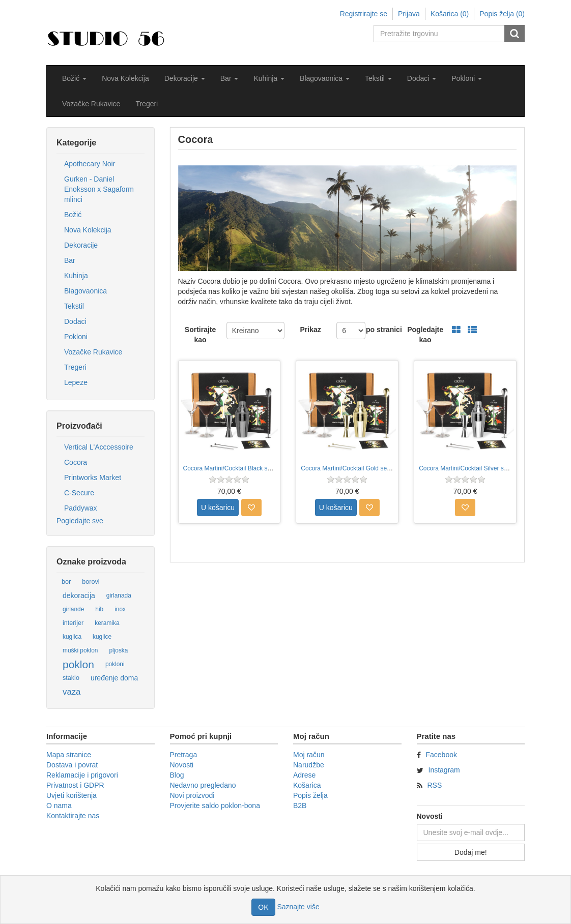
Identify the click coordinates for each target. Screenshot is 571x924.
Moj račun (309, 755)
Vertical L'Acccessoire (99, 447)
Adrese (304, 775)
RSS (435, 785)
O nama (59, 806)
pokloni (115, 664)
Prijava (409, 14)
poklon (78, 664)
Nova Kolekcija (125, 78)
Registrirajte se (364, 14)
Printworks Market (93, 478)
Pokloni (76, 337)
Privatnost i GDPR (75, 785)
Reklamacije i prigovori (82, 775)
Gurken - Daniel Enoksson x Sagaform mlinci (99, 189)
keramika (107, 623)
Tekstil (74, 306)
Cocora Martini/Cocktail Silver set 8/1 (469, 468)
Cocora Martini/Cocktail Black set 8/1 (233, 468)
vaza (72, 692)
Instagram (444, 770)
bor (66, 582)
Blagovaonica (85, 291)
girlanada (119, 595)
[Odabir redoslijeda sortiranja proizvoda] (255, 331)
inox (120, 609)
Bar (70, 260)
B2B (300, 806)
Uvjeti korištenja (72, 795)
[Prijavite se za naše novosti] (471, 832)
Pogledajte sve (80, 521)
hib (99, 609)
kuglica (72, 637)
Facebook (441, 755)
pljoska (118, 650)
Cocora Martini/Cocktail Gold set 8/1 (350, 468)
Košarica (307, 785)
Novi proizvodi (192, 795)
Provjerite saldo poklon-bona (215, 806)
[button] (74, 78)
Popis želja (310, 795)
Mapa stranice (69, 755)
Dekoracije (81, 245)
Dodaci (75, 321)
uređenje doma (114, 678)
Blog (177, 775)
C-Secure (79, 493)
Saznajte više (298, 907)
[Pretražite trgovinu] (440, 34)
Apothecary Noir (90, 164)
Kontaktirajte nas (73, 816)
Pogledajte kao (425, 335)
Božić (73, 215)
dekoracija (79, 595)
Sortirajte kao (200, 335)
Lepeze (76, 382)
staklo (71, 678)
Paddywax (81, 508)
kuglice (102, 637)
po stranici (384, 330)
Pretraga (184, 755)
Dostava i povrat (72, 765)
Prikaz (310, 330)
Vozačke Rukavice (91, 104)
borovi (91, 582)
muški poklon (80, 650)
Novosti (182, 765)
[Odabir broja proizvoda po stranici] (351, 331)
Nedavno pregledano (203, 785)
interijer (73, 623)
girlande (73, 609)
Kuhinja (76, 276)
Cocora (76, 462)
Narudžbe (309, 765)
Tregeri (147, 104)
